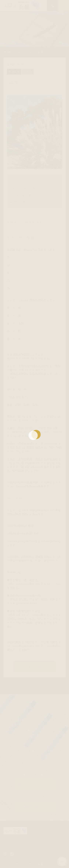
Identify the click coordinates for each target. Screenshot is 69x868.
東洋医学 (14, 72)
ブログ (28, 72)
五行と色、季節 (24, 195)
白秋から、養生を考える (25, 189)
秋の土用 (20, 202)
